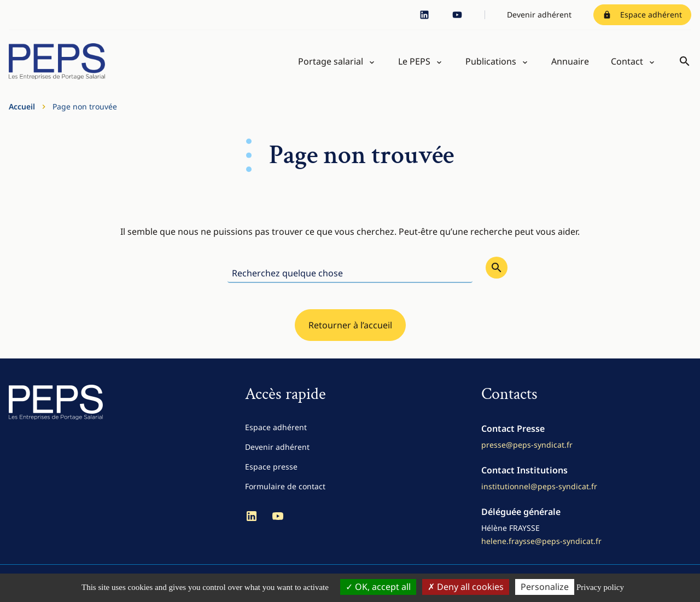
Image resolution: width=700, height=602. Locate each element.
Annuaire (570, 61)
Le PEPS (414, 61)
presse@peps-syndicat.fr (527, 445)
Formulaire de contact (285, 486)
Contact (627, 61)
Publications (491, 61)
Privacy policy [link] (600, 587)
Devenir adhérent (539, 15)
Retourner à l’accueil (350, 325)
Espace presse (271, 467)
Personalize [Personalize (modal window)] (545, 587)
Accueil (22, 106)
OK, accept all (378, 587)
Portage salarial (331, 61)
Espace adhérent (642, 15)
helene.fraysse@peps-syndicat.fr (541, 541)
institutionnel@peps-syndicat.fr (539, 486)
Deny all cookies (466, 587)
